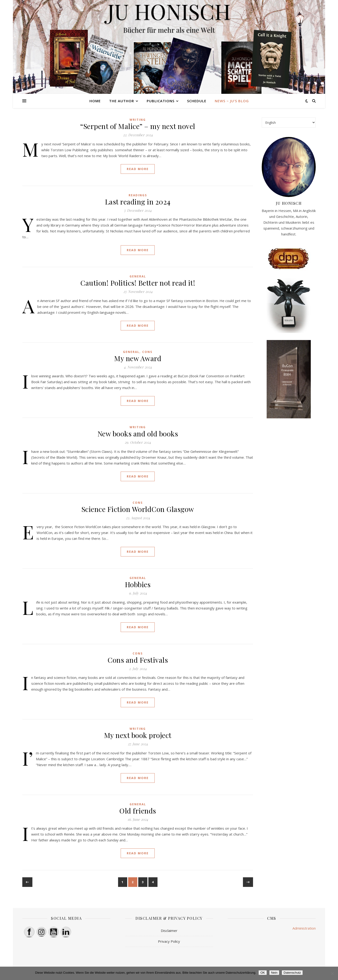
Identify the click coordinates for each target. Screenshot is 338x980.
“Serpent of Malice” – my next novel (138, 126)
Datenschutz (292, 973)
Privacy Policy (169, 941)
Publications (161, 101)
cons (147, 352)
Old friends (138, 811)
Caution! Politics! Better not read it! (138, 283)
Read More (138, 169)
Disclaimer (169, 931)
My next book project (138, 735)
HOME (95, 101)
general (138, 276)
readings (138, 195)
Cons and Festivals (138, 660)
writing (138, 120)
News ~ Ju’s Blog (232, 101)
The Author (122, 101)
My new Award (138, 358)
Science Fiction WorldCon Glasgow (138, 509)
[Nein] (332, 973)
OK (263, 973)
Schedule (197, 101)
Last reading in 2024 (138, 202)
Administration (304, 928)
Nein (274, 973)
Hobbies (138, 584)
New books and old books (138, 434)
